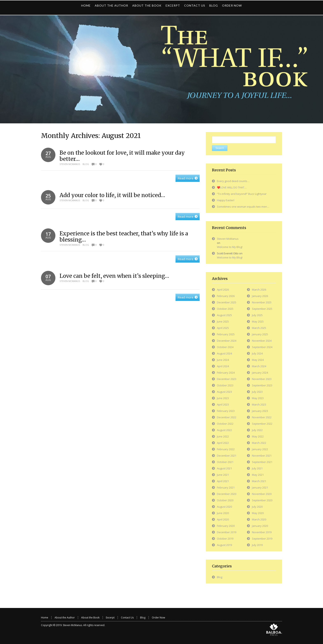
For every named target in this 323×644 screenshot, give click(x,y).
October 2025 (225, 309)
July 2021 (257, 468)
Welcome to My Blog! (230, 247)
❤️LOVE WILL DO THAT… (232, 187)
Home (45, 618)
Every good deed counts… (233, 181)
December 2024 (227, 341)
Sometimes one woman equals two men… (243, 207)
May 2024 (258, 360)
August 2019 (224, 545)
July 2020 (257, 507)
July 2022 (257, 430)
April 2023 (223, 404)
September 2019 (262, 539)
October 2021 (225, 462)
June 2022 (223, 436)
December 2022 (227, 417)
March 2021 (259, 481)
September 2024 (262, 347)
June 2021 (223, 475)
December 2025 (227, 302)
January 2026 (260, 296)
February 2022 (226, 449)
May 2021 (258, 475)
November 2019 (262, 532)
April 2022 (223, 443)
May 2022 (258, 436)
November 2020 (262, 494)
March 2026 (259, 290)
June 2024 (223, 360)
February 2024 (226, 373)
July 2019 (257, 545)
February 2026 (226, 296)
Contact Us (127, 618)
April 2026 (223, 290)
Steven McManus (70, 164)
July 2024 (257, 353)
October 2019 (225, 539)
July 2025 (257, 315)
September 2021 (262, 462)
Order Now (158, 618)
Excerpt (110, 618)
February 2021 (226, 487)
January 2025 (260, 334)
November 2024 (262, 341)
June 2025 (223, 321)
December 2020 (227, 494)
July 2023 (257, 392)
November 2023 (262, 379)
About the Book (90, 618)
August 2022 (224, 430)
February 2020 (226, 526)
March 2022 (259, 443)
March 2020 (259, 519)
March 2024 (259, 366)
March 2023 (259, 404)
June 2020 (223, 513)
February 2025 (226, 334)
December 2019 (227, 532)
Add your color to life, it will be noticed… (112, 195)
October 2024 (225, 347)
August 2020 (224, 507)
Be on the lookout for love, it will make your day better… (122, 156)
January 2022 (260, 449)
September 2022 (262, 424)
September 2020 (262, 500)
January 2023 (260, 411)
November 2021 (262, 456)
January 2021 (260, 487)
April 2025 (223, 328)
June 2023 (223, 398)
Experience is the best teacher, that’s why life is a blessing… (124, 237)
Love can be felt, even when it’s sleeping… (114, 276)
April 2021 (223, 481)
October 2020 (225, 500)
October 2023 (225, 385)
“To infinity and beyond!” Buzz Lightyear (242, 194)
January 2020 (260, 526)
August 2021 (224, 468)
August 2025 (224, 315)
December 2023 (227, 379)
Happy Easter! (226, 200)
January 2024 (260, 373)
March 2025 (259, 328)
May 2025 (258, 321)
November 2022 (262, 417)
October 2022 (225, 424)
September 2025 (262, 309)
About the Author (65, 618)
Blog (86, 164)
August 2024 (224, 353)
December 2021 (227, 456)
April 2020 (223, 519)
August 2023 (224, 392)
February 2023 (226, 411)
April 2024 (223, 366)
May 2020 (258, 513)
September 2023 (262, 385)
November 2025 (262, 302)
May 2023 (258, 398)
